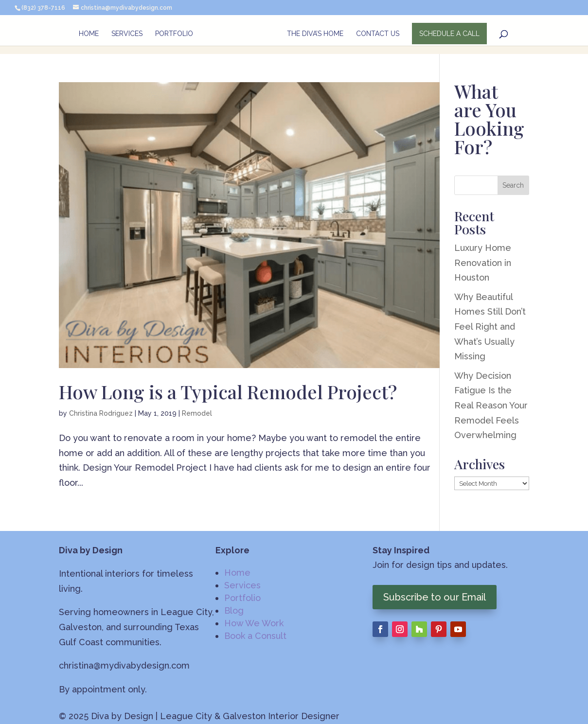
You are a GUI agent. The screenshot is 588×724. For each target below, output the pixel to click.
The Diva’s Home (316, 34)
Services (126, 34)
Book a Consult (255, 636)
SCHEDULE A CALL (450, 34)
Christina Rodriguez (101, 413)
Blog (234, 610)
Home (88, 34)
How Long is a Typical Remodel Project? (228, 392)
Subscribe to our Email (435, 597)
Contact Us (378, 34)
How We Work (254, 623)
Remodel (197, 413)
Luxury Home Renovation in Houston (483, 263)
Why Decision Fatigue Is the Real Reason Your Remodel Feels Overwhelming (491, 405)
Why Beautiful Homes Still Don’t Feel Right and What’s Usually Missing (490, 327)
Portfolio (174, 34)
